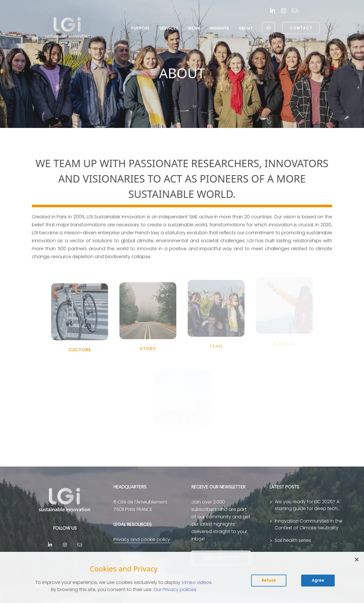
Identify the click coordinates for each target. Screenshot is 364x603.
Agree (318, 580)
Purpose (140, 28)
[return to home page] (68, 28)
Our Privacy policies (175, 589)
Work (194, 28)
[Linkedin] (273, 11)
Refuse (269, 580)
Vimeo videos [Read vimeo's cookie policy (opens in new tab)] (197, 582)
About (246, 28)
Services (169, 28)
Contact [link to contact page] (301, 28)
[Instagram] (284, 11)
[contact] (295, 11)
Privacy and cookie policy (142, 539)
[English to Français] (268, 28)
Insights (219, 28)
